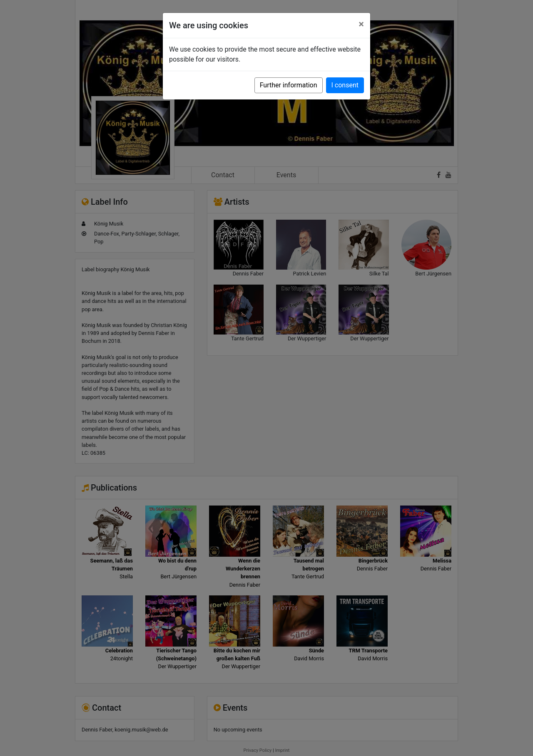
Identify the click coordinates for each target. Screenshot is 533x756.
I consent (345, 85)
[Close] (361, 24)
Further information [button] (289, 85)
